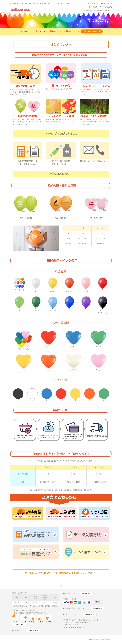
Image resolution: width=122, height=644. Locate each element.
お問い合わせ (107, 3)
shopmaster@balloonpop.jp (76, 627)
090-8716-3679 (100, 7)
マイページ (94, 3)
